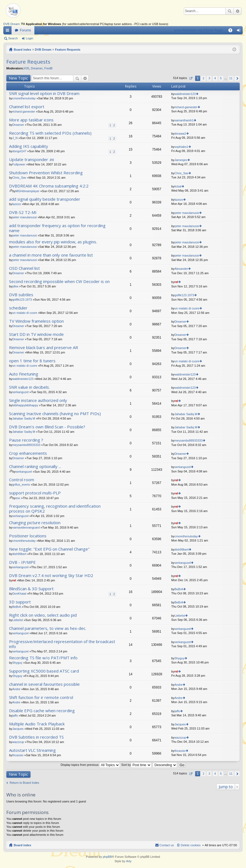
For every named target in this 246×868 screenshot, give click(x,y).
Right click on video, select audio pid (43, 615)
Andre (16, 689)
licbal (178, 186)
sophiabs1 (181, 147)
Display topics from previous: (90, 765)
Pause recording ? (26, 440)
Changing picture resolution (35, 523)
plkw (15, 286)
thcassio (18, 755)
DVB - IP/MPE (22, 562)
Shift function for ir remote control (41, 697)
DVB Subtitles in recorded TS (36, 737)
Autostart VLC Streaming (32, 750)
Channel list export (27, 107)
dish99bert (19, 554)
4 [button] (215, 78)
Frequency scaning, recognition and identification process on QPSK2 (55, 509)
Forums (25, 30)
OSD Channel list (24, 268)
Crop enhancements (28, 453)
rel (176, 282)
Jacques (18, 729)
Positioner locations (28, 536)
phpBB (107, 857)
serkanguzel (20, 392)
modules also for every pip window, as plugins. (53, 242)
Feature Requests (68, 50)
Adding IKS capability (29, 146)
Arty (129, 861)
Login (30, 38)
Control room (22, 480)
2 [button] (203, 78)
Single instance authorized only (38, 400)
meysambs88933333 (26, 445)
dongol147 (19, 151)
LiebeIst (18, 620)
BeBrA (179, 589)
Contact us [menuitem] (167, 845)
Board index (23, 50)
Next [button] (237, 78)
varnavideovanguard (26, 527)
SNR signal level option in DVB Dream (44, 93)
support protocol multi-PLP (35, 493)
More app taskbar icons (31, 120)
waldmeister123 (185, 94)
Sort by (136, 765)
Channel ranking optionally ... (35, 466)
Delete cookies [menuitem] (191, 845)
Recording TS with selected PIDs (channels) (50, 133)
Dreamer (37, 68)
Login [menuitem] (240, 31)
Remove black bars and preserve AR (44, 348)
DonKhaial (19, 594)
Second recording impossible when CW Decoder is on (59, 281)
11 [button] (231, 78)
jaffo (15, 715)
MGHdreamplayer (28, 191)
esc (18, 498)
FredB (48, 68)
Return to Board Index (24, 783)
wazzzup (18, 742)
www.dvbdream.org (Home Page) (199, 30)
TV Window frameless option (36, 321)
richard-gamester (24, 111)
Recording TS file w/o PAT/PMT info (43, 658)
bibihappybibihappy (25, 405)
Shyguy (17, 663)
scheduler (18, 308)
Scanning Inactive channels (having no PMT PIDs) (55, 414)
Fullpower (19, 164)
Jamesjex (181, 160)
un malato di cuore (25, 313)
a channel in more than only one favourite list (51, 255)
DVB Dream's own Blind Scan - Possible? (47, 427)
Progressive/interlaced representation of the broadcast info (62, 644)
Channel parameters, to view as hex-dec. (48, 628)
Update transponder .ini (31, 160)
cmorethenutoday (24, 98)
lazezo (17, 204)
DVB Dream (11, 24)
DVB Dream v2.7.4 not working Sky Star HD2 (51, 576)
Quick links (9, 31)
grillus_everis (21, 485)
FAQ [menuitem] (232, 31)
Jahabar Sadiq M (24, 418)
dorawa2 (180, 134)
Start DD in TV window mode (36, 334)
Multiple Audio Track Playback (37, 724)
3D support (20, 602)
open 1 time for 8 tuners (32, 361)
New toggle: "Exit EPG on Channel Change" (49, 549)
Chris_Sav (19, 178)
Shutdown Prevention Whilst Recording (46, 173)
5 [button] (221, 78)
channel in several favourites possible (44, 684)
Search (230, 11)
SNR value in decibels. (29, 387)
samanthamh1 (184, 120)
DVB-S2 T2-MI (23, 212)
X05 (27, 68)
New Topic (18, 78)
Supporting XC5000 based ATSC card (44, 671)
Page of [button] (191, 78)
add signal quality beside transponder (45, 199)
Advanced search (237, 11)
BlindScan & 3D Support (31, 589)
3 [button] (209, 78)
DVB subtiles (21, 295)
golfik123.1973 (22, 300)
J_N (15, 138)
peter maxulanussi (25, 217)
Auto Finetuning (24, 374)
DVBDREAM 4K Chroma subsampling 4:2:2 (49, 186)
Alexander (181, 269)
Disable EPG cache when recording (42, 711)
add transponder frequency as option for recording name (57, 228)
